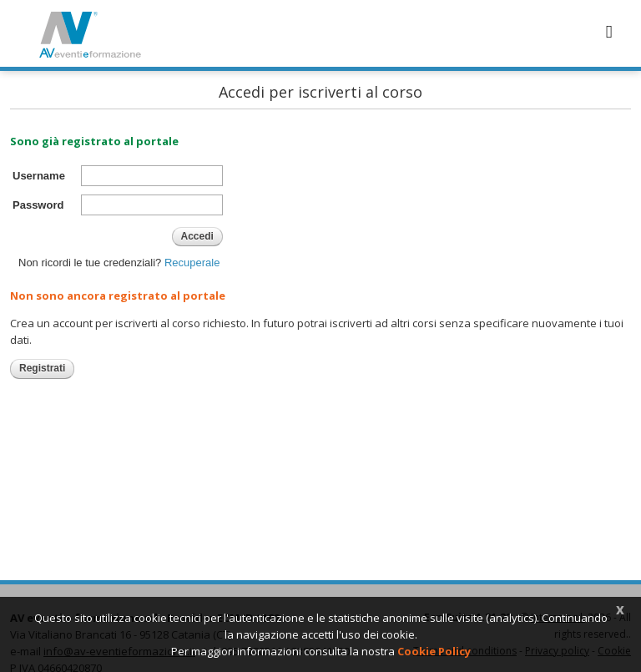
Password (38, 205)
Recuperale (192, 263)
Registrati (42, 368)
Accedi (197, 236)
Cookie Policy (434, 651)
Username (39, 176)
